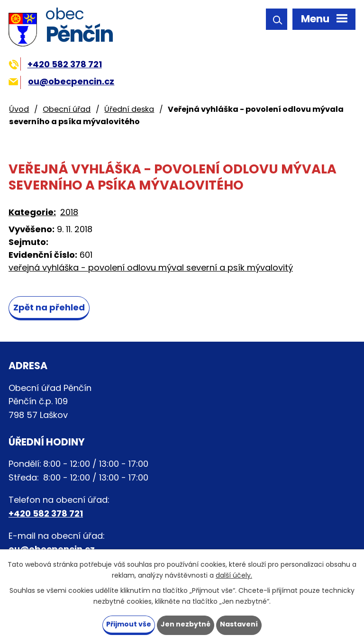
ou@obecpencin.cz (61, 81)
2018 (69, 212)
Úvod (19, 109)
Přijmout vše (129, 624)
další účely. (234, 575)
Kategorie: (32, 212)
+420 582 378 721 (55, 64)
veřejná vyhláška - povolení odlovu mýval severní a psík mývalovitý (151, 268)
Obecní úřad (67, 109)
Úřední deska (129, 109)
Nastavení (239, 624)
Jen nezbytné (186, 624)
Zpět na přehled (49, 307)
